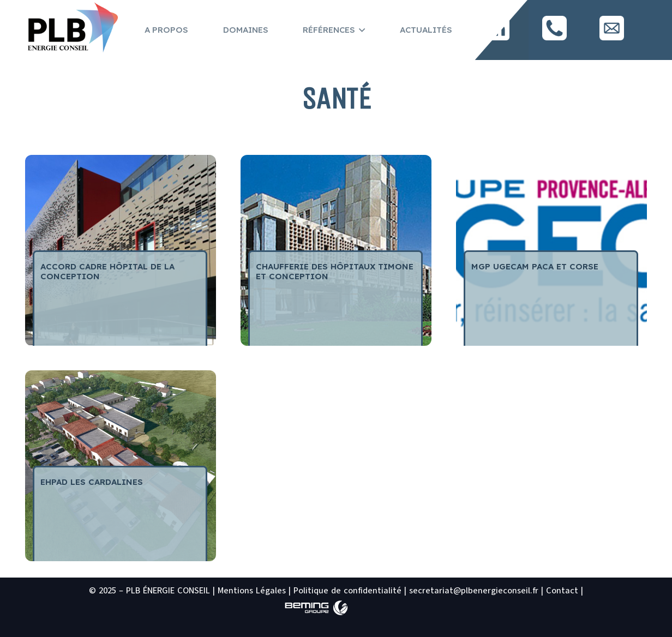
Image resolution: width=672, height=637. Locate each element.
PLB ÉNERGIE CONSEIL (168, 591)
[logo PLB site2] (72, 28)
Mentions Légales (252, 591)
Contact (562, 591)
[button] (360, 30)
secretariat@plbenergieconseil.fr (474, 591)
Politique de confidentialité (347, 591)
